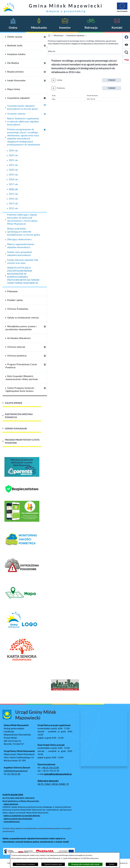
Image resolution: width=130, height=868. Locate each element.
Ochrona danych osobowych (25, 864)
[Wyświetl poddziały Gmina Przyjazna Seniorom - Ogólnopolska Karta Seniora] (45, 388)
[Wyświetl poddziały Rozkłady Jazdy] (45, 46)
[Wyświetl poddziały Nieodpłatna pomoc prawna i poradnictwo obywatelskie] (45, 327)
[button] (2, 685)
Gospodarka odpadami (75, 35)
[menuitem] (25, 37)
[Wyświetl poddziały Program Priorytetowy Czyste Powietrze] (45, 365)
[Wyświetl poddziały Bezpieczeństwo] (45, 72)
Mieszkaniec (59, 35)
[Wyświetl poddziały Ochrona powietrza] (45, 356)
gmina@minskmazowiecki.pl (58, 774)
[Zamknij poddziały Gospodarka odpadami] (45, 98)
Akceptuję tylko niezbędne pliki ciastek (85, 864)
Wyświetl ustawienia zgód (53, 864)
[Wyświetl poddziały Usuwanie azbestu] (45, 114)
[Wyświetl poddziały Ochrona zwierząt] (45, 347)
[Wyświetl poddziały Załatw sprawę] (45, 37)
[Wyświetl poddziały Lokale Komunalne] (45, 81)
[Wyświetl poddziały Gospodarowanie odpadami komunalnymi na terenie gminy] (45, 105)
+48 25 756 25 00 (50, 768)
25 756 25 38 (14, 774)
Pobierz (112, 80)
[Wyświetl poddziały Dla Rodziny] (45, 63)
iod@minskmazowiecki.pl (16, 771)
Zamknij (111, 864)
